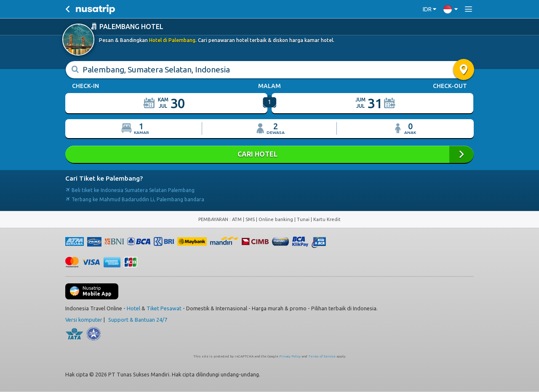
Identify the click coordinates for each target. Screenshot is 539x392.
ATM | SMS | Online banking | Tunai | (273, 219)
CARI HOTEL (269, 154)
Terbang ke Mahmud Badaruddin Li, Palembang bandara (135, 199)
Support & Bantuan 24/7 (138, 320)
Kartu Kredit (327, 219)
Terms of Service (322, 356)
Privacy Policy (290, 356)
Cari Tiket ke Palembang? (104, 178)
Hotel (133, 308)
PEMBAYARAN (214, 219)
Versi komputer (84, 320)
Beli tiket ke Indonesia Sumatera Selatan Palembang (130, 190)
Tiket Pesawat (164, 308)
